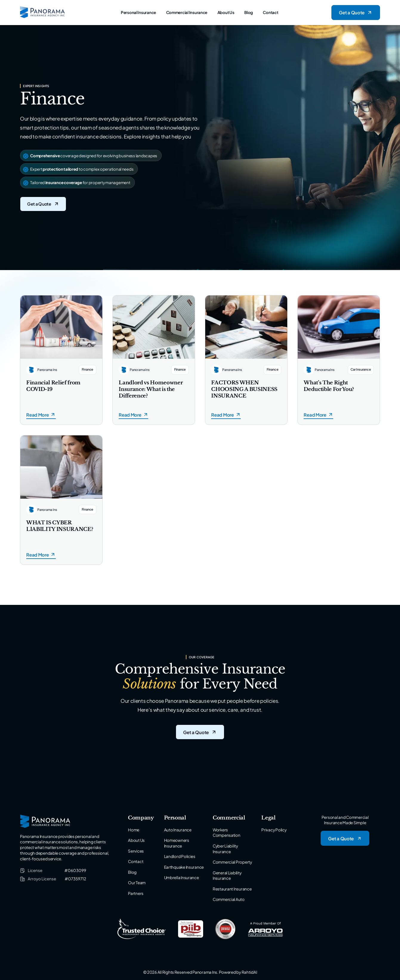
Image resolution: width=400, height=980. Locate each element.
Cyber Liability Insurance (225, 849)
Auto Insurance (178, 830)
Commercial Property (232, 862)
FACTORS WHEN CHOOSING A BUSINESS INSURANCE (244, 389)
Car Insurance (361, 369)
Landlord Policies (180, 856)
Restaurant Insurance (232, 889)
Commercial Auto (229, 899)
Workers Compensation (227, 833)
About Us (226, 12)
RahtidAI (249, 972)
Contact (270, 12)
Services (136, 851)
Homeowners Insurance (177, 843)
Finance (88, 369)
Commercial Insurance (187, 12)
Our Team (137, 883)
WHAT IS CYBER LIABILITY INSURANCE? (60, 526)
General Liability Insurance (227, 876)
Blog (249, 12)
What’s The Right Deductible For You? (329, 386)
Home (134, 830)
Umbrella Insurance (182, 877)
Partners (136, 893)
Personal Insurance (138, 12)
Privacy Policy (274, 830)
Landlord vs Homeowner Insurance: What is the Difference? (151, 389)
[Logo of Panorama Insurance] (43, 13)
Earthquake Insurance (184, 867)
